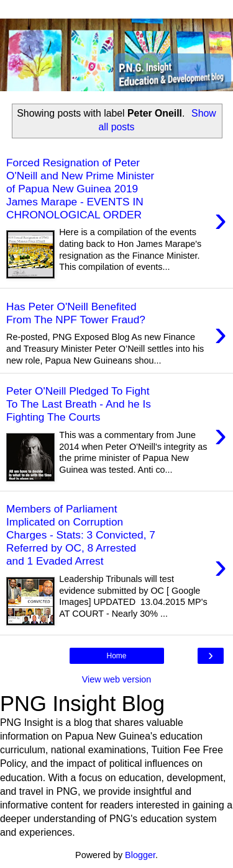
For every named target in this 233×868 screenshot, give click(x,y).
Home (116, 656)
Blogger (140, 855)
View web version (117, 679)
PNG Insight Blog (82, 704)
